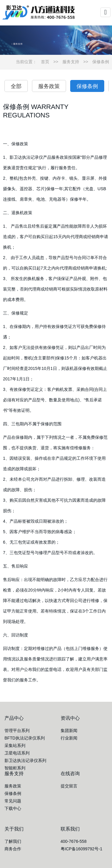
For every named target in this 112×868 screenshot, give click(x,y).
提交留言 (69, 786)
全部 (16, 86)
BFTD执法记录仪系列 (25, 738)
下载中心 (13, 808)
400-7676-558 (74, 841)
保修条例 (101, 62)
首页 (45, 62)
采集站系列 (15, 745)
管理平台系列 (17, 731)
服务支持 (71, 62)
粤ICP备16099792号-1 (82, 849)
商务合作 (13, 849)
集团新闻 (69, 731)
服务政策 (49, 86)
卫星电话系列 (17, 753)
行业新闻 (69, 738)
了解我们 (13, 841)
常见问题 (13, 801)
